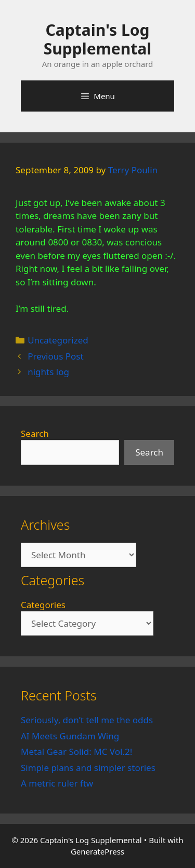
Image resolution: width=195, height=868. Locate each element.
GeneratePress (97, 851)
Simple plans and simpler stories (88, 768)
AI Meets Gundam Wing (70, 736)
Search (35, 433)
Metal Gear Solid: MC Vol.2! (76, 752)
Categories (43, 605)
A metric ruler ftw (57, 783)
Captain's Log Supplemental (97, 39)
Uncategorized (58, 340)
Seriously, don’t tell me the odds (87, 720)
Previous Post (55, 356)
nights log (48, 372)
